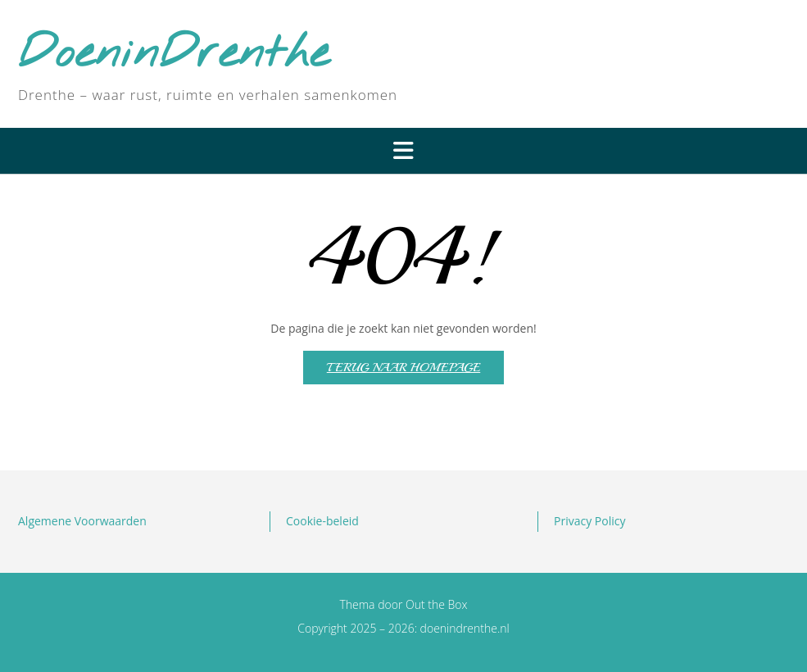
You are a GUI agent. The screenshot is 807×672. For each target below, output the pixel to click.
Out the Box (437, 604)
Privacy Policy (589, 521)
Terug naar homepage (403, 368)
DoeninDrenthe (174, 55)
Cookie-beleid (322, 521)
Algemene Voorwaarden (82, 521)
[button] (403, 151)
